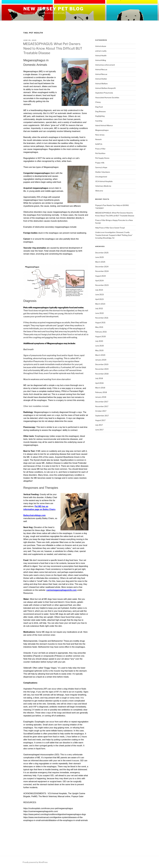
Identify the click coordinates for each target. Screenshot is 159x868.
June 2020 (100, 346)
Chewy (98, 102)
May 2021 (99, 327)
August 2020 (101, 336)
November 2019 (102, 369)
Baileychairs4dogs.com (34, 515)
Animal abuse (101, 46)
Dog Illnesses (100, 111)
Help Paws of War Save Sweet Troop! (110, 228)
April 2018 (99, 383)
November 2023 (102, 285)
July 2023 (99, 290)
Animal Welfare (101, 84)
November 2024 (102, 271)
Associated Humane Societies (107, 97)
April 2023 (99, 299)
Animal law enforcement (105, 65)
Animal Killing (101, 60)
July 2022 (99, 308)
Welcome (99, 191)
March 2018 (100, 388)
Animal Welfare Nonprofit (105, 88)
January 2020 (101, 360)
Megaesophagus (102, 130)
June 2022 (99, 313)
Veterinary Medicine (103, 186)
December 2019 (102, 364)
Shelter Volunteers (103, 172)
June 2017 (99, 430)
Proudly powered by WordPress (35, 862)
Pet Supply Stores (102, 158)
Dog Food (99, 107)
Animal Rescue (101, 69)
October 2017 (101, 411)
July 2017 (99, 425)
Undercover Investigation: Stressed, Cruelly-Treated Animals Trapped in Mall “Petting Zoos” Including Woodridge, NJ (114, 235)
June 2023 (99, 294)
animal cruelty (101, 51)
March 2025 (100, 262)
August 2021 (100, 322)
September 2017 (102, 416)
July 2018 (99, 378)
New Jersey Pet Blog (53, 9)
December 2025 (102, 253)
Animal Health (101, 56)
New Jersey (100, 135)
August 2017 (100, 420)
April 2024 (99, 281)
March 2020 (100, 355)
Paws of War (100, 149)
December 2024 (102, 267)
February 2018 (101, 392)
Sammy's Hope (101, 167)
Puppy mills (100, 163)
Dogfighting (100, 116)
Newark (98, 139)
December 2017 (102, 402)
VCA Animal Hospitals (104, 181)
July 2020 (99, 341)
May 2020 (99, 350)
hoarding (99, 121)
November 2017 (102, 406)
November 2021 (102, 318)
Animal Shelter (101, 79)
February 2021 (101, 332)
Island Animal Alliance (104, 125)
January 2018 (101, 397)
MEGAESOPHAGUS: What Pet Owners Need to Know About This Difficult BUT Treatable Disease (53, 48)
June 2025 (99, 257)
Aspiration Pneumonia (104, 93)
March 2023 (100, 304)
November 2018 (102, 374)
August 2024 (100, 276)
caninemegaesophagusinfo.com (61, 590)
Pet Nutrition (100, 153)
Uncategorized (101, 177)
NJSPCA (99, 144)
